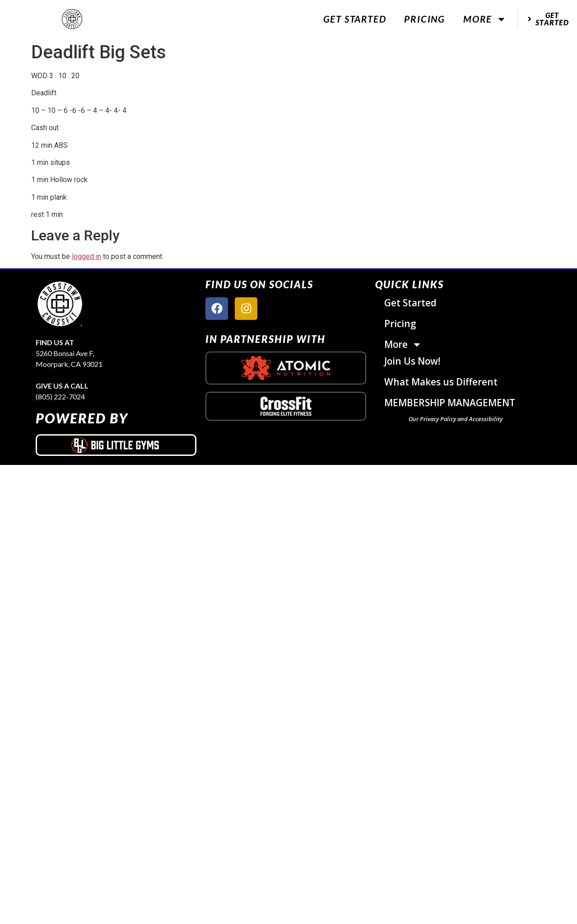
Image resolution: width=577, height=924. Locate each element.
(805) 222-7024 (60, 396)
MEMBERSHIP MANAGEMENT (450, 403)
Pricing (425, 19)
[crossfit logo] (286, 406)
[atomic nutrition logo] (286, 368)
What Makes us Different (441, 382)
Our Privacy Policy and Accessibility (456, 419)
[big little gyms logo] (116, 445)
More (485, 19)
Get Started (355, 19)
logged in (86, 256)
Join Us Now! (412, 361)
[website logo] (72, 19)
